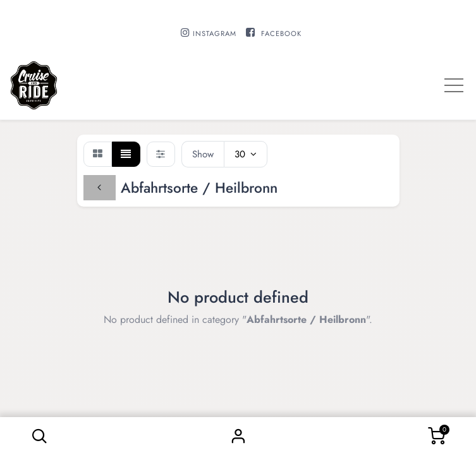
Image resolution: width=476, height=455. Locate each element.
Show (203, 154)
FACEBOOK (281, 33)
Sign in (238, 436)
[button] (40, 436)
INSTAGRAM (215, 33)
